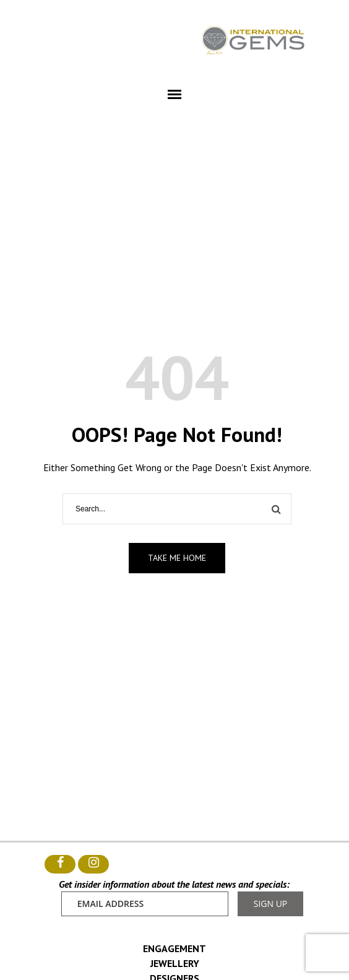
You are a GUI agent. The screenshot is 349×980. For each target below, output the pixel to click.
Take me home (177, 558)
